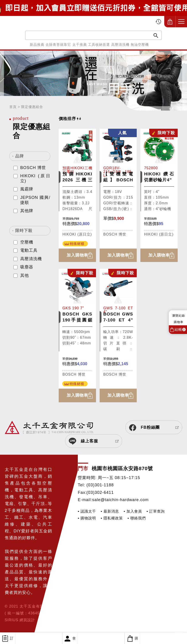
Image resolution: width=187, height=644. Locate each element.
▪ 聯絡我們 (137, 518)
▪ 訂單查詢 (156, 511)
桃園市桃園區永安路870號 (122, 469)
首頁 (13, 107)
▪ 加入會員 (133, 511)
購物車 (132, 638)
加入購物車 (77, 255)
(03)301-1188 (100, 485)
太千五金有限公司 (29, 22)
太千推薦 (80, 45)
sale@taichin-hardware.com (120, 500)
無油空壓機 (140, 45)
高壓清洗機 (120, 45)
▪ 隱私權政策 (112, 518)
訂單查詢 (8, 640)
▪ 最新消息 (110, 511)
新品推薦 (37, 45)
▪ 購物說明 (87, 518)
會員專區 (70, 640)
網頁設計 (27, 620)
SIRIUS (12, 620)
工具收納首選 (99, 45)
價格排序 (70, 119)
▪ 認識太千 (87, 511)
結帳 (180, 330)
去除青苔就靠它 (58, 45)
